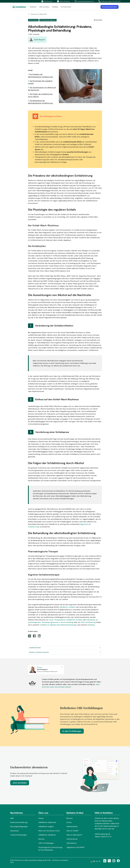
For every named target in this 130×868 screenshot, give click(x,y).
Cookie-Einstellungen (18, 835)
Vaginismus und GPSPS (75, 847)
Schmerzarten (72, 839)
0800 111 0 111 (106, 837)
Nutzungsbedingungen (19, 827)
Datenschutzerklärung (19, 822)
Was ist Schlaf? (72, 831)
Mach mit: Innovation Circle (49, 831)
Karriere (41, 839)
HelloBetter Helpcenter (47, 822)
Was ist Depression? (74, 835)
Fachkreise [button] (33, 7)
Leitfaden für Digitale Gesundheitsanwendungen (58, 625)
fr (100, 861)
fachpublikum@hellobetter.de (84, 1)
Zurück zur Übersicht (37, 14)
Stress (69, 822)
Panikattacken (72, 827)
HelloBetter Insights (46, 827)
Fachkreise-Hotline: (105, 1)
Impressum (15, 831)
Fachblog (91, 625)
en (97, 861)
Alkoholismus (72, 843)
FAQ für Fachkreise (63, 1)
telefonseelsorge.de (102, 834)
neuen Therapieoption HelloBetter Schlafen (66, 620)
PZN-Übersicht (47, 1)
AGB (12, 818)
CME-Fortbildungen (46, 843)
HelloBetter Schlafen (67, 607)
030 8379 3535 (116, 1)
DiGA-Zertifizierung (88, 622)
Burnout (70, 818)
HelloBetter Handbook (47, 835)
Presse (41, 818)
